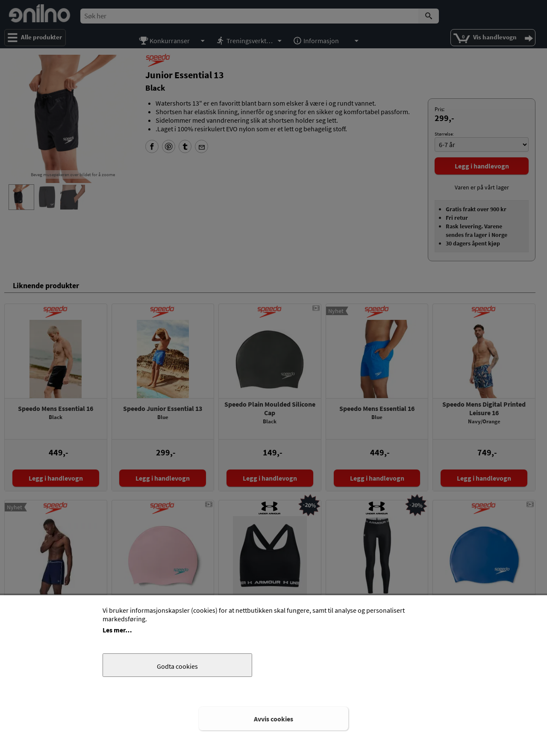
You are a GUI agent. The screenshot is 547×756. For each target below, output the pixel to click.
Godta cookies (177, 666)
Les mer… (117, 630)
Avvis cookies (273, 719)
